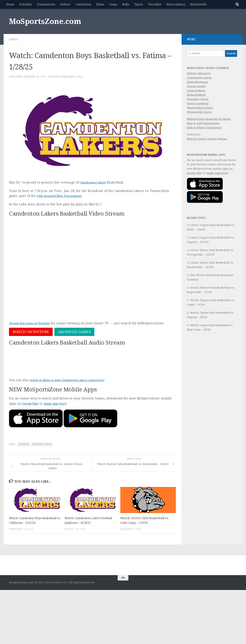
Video (14, 39)
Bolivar (65, 4)
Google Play (31, 404)
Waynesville (198, 4)
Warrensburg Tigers (200, 108)
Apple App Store (59, 404)
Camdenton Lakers (95, 182)
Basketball (24, 445)
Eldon (100, 4)
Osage (113, 4)
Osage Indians (196, 91)
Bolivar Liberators (199, 73)
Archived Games (74, 332)
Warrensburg (176, 4)
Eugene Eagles (196, 86)
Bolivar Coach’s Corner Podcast (207, 139)
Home (10, 4)
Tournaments (46, 4)
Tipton (139, 4)
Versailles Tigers (198, 99)
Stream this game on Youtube (32, 323)
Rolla (126, 4)
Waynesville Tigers (199, 112)
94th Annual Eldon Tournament (62, 196)
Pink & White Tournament (204, 128)
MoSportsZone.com (45, 21)
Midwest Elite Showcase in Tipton (209, 119)
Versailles (155, 4)
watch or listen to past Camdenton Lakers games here (73, 381)
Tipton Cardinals (198, 103)
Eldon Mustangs (197, 82)
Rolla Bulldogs (196, 95)
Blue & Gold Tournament (203, 123)
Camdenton (83, 4)
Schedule (26, 4)
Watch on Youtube (31, 332)
